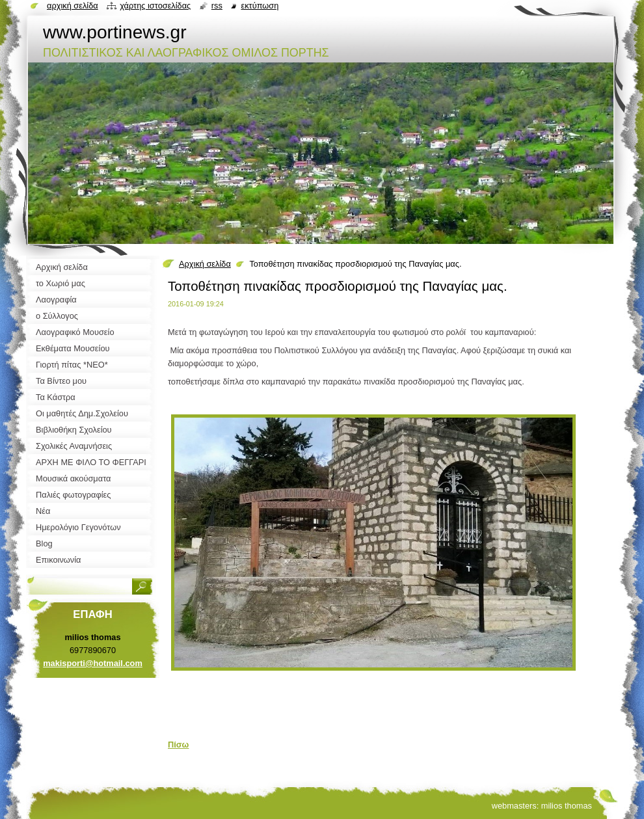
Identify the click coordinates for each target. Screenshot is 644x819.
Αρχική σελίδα (205, 264)
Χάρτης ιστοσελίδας (155, 6)
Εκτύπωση (260, 6)
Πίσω (178, 745)
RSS (217, 6)
